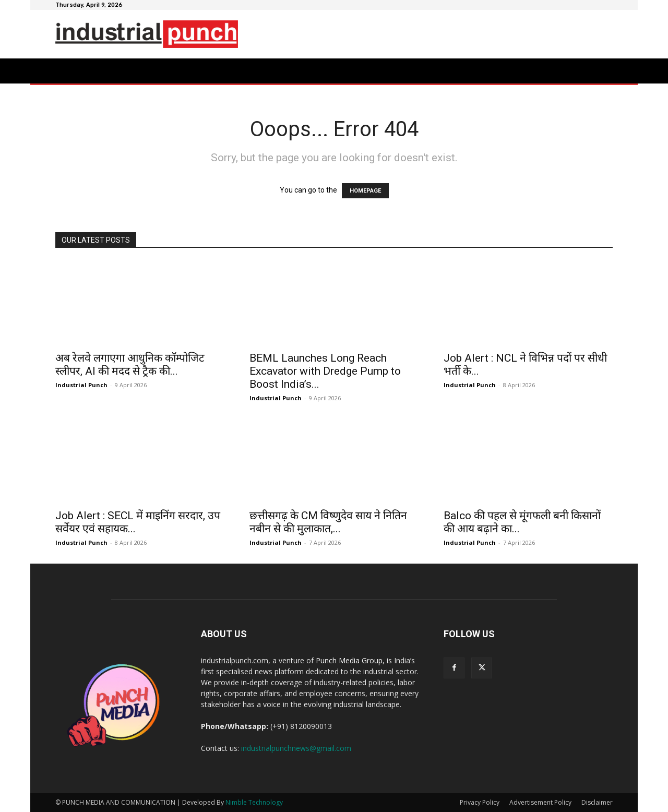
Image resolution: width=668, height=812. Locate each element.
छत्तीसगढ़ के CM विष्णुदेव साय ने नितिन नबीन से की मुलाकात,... (328, 522)
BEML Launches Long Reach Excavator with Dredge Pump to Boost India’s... (325, 371)
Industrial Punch (81, 385)
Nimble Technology (254, 802)
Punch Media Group (349, 660)
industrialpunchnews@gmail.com (296, 748)
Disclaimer (597, 802)
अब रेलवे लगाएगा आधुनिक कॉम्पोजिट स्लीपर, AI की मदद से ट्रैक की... (130, 365)
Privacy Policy (480, 802)
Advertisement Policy (540, 802)
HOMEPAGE (365, 191)
